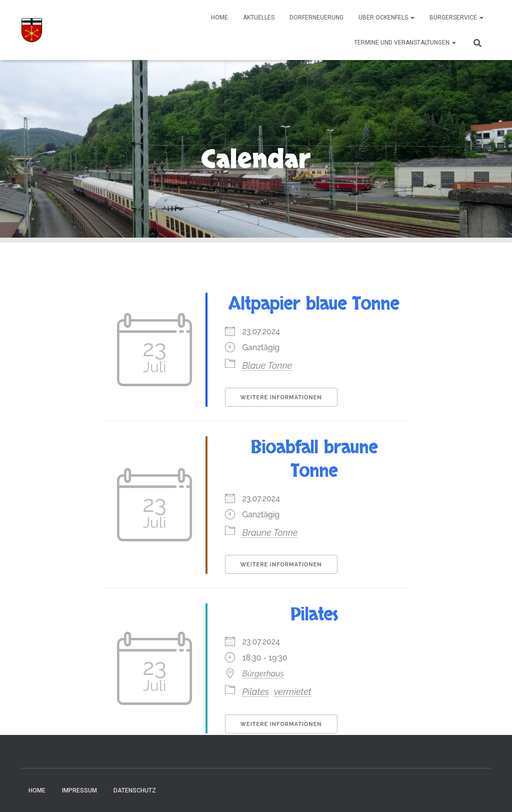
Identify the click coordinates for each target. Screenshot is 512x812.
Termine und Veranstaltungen (405, 43)
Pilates (314, 615)
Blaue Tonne (267, 365)
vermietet (293, 692)
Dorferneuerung (316, 18)
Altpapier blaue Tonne (314, 304)
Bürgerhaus (263, 674)
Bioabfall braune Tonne (314, 460)
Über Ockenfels (386, 18)
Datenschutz (135, 790)
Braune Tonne (270, 533)
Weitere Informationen (281, 397)
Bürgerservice (456, 18)
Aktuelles (259, 18)
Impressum (79, 790)
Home (219, 18)
